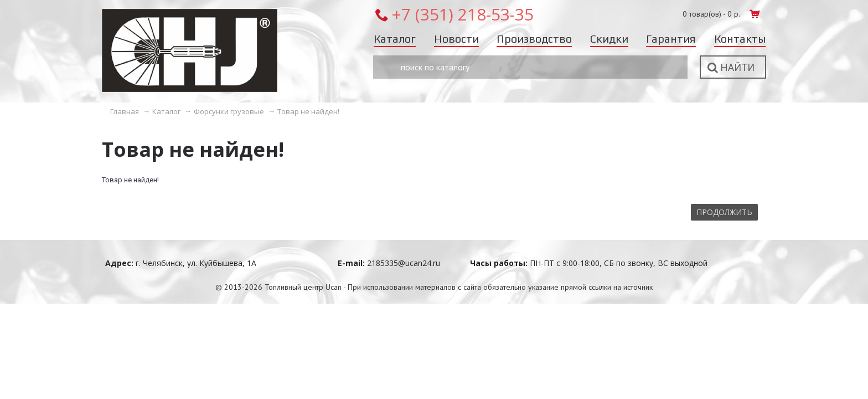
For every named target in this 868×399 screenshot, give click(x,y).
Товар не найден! (308, 111)
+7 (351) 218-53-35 (463, 14)
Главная (125, 111)
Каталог (166, 111)
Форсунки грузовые (229, 111)
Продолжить (724, 212)
